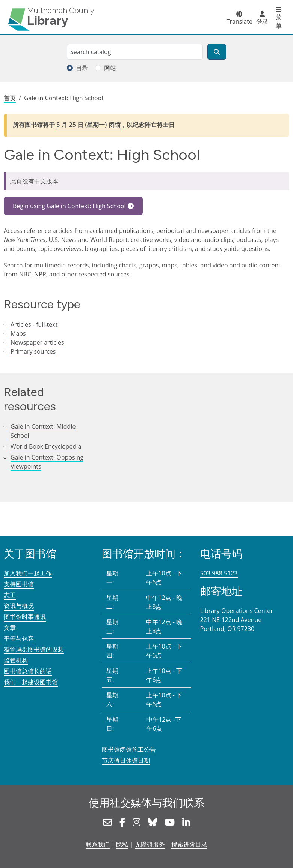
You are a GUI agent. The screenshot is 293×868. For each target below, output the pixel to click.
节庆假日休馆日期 (126, 760)
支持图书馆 (19, 584)
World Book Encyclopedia (46, 446)
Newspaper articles (37, 342)
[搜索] (217, 52)
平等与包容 (19, 638)
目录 (82, 68)
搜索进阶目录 (189, 844)
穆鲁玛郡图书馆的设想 (34, 649)
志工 (10, 595)
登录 (262, 21)
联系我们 (98, 844)
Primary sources (33, 351)
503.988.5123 (219, 573)
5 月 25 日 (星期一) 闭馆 (88, 125)
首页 (10, 98)
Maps (18, 333)
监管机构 (16, 660)
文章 (10, 628)
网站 (110, 68)
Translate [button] (239, 21)
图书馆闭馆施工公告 (129, 749)
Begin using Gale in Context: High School (69, 206)
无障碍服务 (150, 844)
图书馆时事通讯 (25, 617)
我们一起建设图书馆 (31, 682)
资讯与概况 (19, 606)
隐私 (122, 844)
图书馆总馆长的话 (28, 671)
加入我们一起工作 (28, 573)
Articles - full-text (34, 324)
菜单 (279, 21)
